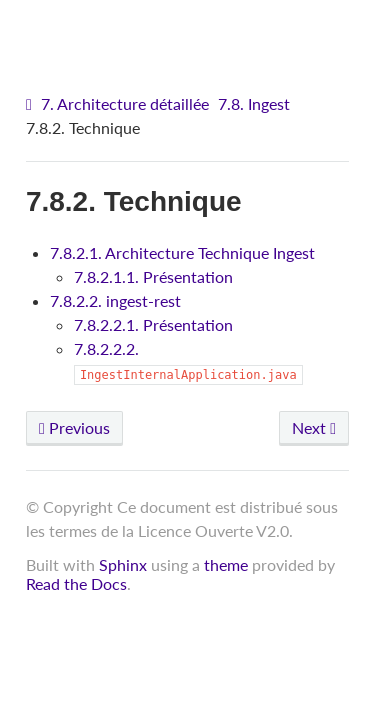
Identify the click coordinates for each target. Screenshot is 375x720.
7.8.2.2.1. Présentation (153, 324)
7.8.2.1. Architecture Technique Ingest (182, 252)
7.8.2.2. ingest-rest (115, 300)
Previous (74, 427)
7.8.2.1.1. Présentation (153, 276)
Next (314, 427)
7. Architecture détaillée (125, 103)
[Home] (31, 104)
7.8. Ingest (254, 103)
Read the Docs (76, 583)
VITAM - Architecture (192, 30)
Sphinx (123, 564)
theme (226, 564)
